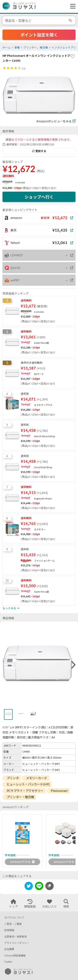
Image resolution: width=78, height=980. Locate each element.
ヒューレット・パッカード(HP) (28, 784)
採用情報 (9, 930)
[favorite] (72, 56)
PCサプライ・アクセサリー (25, 791)
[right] (73, 665)
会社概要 (9, 949)
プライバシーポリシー (17, 943)
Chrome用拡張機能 (15, 956)
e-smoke (20, 182)
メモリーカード (37, 778)
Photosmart (59, 791)
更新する (39, 151)
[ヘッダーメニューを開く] (72, 6)
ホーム (7, 48)
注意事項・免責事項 (15, 937)
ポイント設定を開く (39, 35)
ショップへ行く (39, 197)
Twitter (8, 962)
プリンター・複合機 (20, 797)
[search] (71, 20)
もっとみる (11, 608)
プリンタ (13, 778)
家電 (17, 48)
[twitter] (29, 887)
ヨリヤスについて (14, 917)
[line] (39, 887)
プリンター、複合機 (36, 48)
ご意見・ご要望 (13, 924)
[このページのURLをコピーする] (50, 886)
